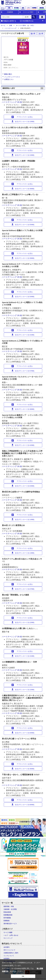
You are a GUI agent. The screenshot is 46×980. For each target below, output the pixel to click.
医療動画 (7, 921)
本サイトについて (9, 950)
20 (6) (20, 102)
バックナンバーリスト (12, 77)
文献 (11, 25)
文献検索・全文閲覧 (10, 909)
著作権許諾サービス (10, 924)
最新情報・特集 (9, 906)
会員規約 (7, 959)
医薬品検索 (7, 912)
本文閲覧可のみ (28, 21)
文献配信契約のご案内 (11, 953)
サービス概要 (8, 932)
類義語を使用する (10, 21)
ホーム (3, 25)
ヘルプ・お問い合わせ (11, 935)
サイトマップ (8, 938)
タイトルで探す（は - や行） (25, 25)
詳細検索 (10, 12)
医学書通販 (7, 918)
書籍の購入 (8, 74)
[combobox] (12, 17)
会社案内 (7, 947)
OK (23, 976)
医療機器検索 (8, 915)
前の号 (33, 34)
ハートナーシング (11, 28)
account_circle (43, 3)
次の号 (41, 34)
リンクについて (9, 956)
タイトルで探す (28, 12)
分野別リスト (9, 79)
